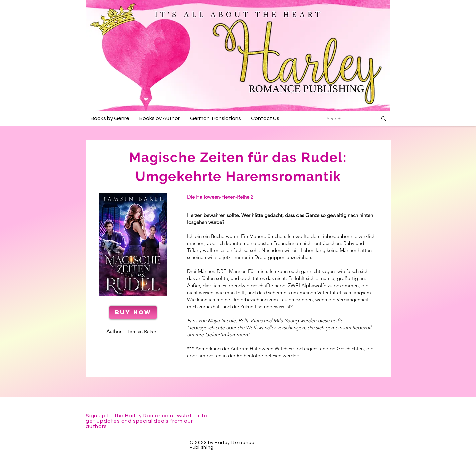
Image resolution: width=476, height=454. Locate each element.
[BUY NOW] (133, 312)
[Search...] (336, 119)
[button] (110, 118)
